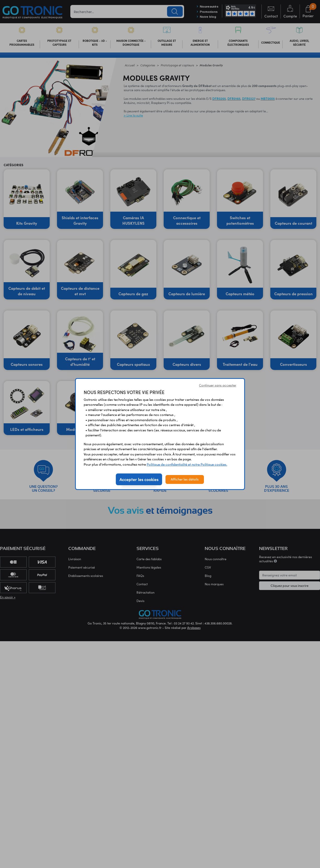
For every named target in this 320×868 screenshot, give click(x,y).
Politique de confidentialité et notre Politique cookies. (187, 464)
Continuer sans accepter (218, 385)
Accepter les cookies (139, 479)
